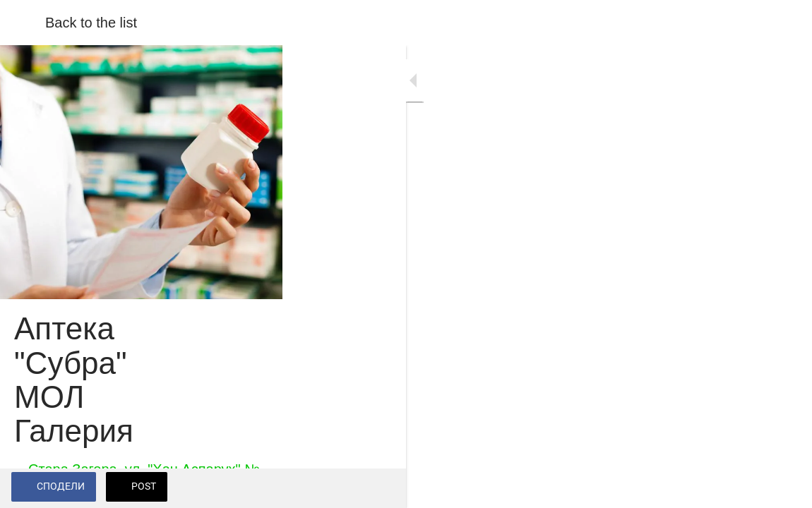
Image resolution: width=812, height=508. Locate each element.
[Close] (23, 23)
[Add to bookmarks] (784, 488)
